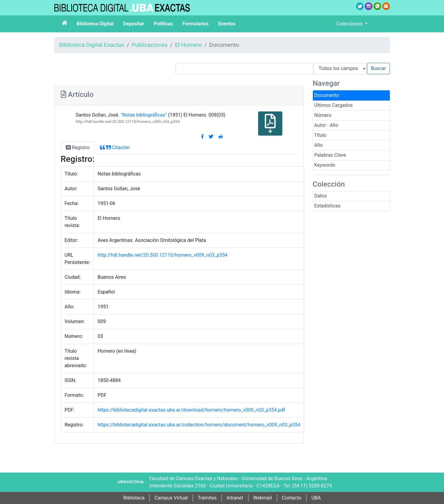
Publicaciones (150, 45)
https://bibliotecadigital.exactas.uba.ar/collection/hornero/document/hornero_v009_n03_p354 (199, 425)
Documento (327, 95)
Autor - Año (326, 125)
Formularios (196, 24)
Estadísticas (327, 206)
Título (321, 135)
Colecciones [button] (350, 24)
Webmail (263, 498)
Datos (321, 196)
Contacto (292, 498)
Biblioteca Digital (95, 24)
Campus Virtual (171, 498)
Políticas (163, 24)
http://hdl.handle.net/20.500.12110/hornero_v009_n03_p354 (128, 122)
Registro (78, 148)
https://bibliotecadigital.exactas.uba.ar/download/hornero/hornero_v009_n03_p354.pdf (191, 410)
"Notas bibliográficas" (144, 115)
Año (319, 145)
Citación (115, 148)
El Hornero (189, 45)
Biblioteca (134, 498)
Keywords (325, 165)
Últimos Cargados (334, 105)
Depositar (134, 24)
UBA (316, 498)
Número (323, 115)
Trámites (207, 498)
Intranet (235, 498)
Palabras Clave (330, 155)
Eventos (227, 24)
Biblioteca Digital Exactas (92, 45)
